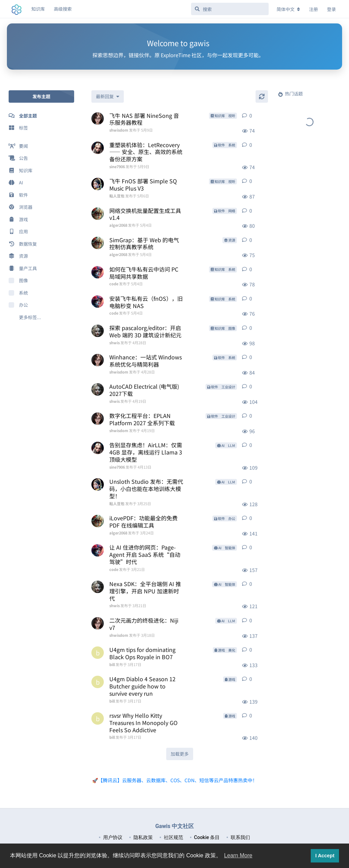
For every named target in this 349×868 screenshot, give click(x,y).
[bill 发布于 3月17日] (98, 653)
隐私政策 (143, 837)
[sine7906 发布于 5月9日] (98, 148)
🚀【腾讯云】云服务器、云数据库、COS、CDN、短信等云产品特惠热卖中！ (175, 780)
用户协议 (113, 837)
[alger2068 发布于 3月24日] (98, 521)
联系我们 (240, 837)
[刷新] (262, 96)
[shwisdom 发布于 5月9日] (98, 119)
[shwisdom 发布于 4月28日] (98, 360)
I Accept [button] (325, 856)
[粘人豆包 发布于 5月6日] (98, 184)
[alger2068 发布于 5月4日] (98, 214)
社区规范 (173, 837)
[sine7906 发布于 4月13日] (98, 448)
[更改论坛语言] (288, 9)
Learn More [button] (238, 855)
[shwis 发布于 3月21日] (98, 587)
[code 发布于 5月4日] (98, 272)
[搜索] (230, 9)
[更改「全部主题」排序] (108, 96)
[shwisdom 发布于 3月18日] (98, 623)
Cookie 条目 (207, 837)
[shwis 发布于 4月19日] (98, 389)
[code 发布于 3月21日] (98, 550)
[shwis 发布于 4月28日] (98, 331)
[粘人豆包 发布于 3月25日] (98, 484)
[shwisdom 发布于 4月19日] (98, 419)
